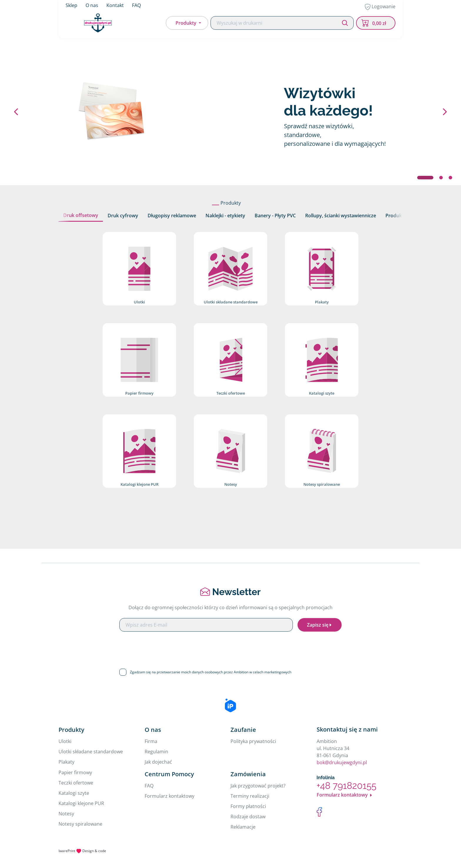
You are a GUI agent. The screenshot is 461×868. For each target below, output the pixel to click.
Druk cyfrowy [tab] (123, 216)
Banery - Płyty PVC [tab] (275, 216)
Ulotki (65, 741)
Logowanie (380, 7)
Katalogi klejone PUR (81, 803)
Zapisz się (320, 625)
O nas (92, 6)
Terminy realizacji (250, 796)
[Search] (282, 24)
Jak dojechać (158, 762)
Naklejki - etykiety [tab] (225, 216)
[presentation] (230, 648)
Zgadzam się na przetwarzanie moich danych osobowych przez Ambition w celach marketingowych (211, 672)
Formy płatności (248, 806)
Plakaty (66, 762)
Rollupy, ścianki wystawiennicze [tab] (341, 216)
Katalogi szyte (74, 793)
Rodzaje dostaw (248, 817)
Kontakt (115, 6)
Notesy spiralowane (80, 824)
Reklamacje (243, 827)
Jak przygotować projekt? (258, 786)
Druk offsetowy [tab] (81, 215)
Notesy (66, 814)
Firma (151, 741)
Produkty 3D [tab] (400, 216)
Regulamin (156, 752)
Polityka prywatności (253, 741)
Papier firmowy (75, 772)
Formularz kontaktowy (169, 796)
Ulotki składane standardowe (91, 752)
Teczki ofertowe (76, 783)
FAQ (136, 6)
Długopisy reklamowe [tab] (172, 216)
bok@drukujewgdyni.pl (342, 762)
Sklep (71, 6)
